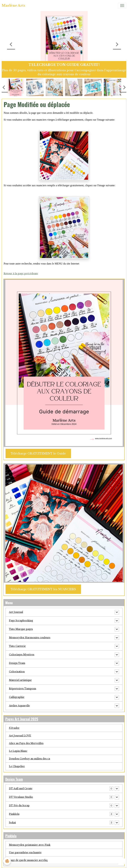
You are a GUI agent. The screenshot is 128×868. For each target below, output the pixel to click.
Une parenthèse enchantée (25, 852)
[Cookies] (7, 861)
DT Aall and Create (21, 788)
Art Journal (16, 612)
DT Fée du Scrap (19, 805)
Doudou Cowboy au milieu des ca (29, 759)
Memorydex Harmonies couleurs (30, 638)
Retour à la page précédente (21, 273)
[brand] (13, 6)
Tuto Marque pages (21, 629)
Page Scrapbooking (21, 621)
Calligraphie (17, 697)
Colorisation (17, 672)
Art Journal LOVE (20, 736)
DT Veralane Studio (21, 797)
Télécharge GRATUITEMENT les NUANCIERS (43, 589)
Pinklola (14, 814)
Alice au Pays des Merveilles (26, 743)
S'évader (14, 728)
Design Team (17, 663)
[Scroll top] (121, 861)
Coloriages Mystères (22, 655)
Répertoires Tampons (23, 689)
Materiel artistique (20, 680)
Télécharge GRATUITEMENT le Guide (38, 453)
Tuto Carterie (17, 646)
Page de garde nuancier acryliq (28, 860)
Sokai (12, 822)
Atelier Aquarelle (19, 706)
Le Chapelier (17, 766)
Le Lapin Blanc (18, 751)
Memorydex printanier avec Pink (30, 845)
